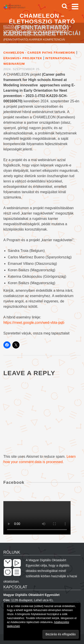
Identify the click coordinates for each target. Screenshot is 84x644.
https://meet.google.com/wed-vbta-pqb (34, 323)
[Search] (65, 6)
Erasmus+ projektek (23, 58)
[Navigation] (75, 6)
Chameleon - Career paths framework (39, 53)
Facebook (14, 482)
